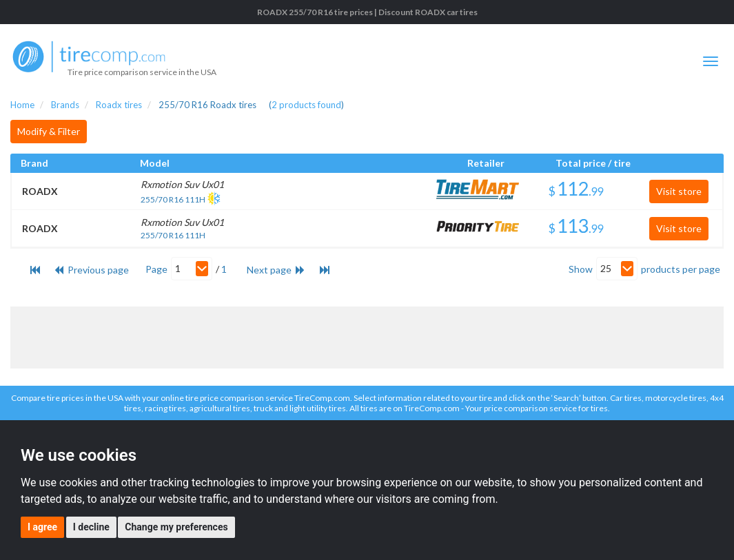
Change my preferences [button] (176, 527)
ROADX (40, 191)
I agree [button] (42, 527)
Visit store (679, 191)
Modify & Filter (49, 131)
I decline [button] (91, 527)
